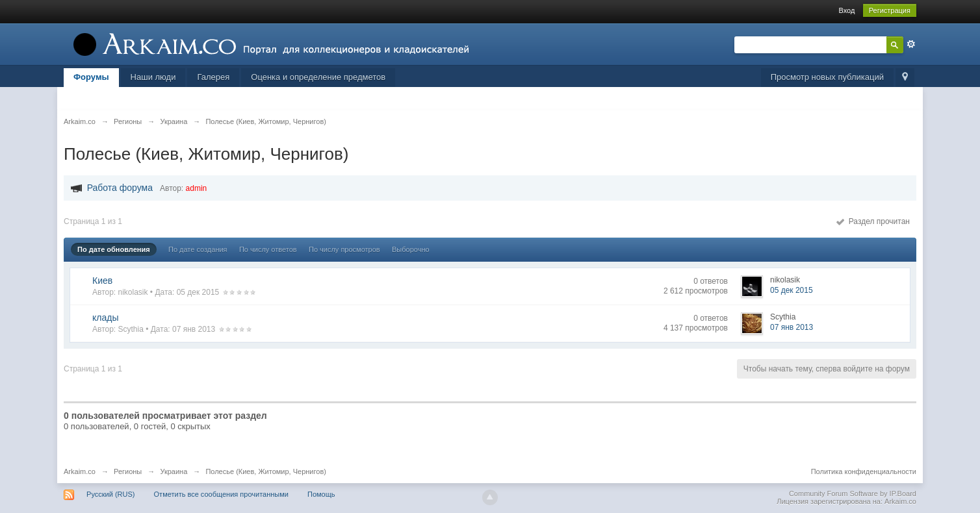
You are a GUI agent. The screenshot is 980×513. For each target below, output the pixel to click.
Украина (174, 471)
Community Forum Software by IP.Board (853, 494)
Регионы (128, 471)
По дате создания (198, 249)
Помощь (321, 494)
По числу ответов (268, 249)
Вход (847, 10)
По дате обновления (114, 249)
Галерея (213, 77)
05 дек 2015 (792, 290)
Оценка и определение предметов (318, 77)
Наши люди (153, 77)
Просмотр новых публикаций (827, 77)
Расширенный (911, 44)
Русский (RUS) (110, 494)
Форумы (91, 77)
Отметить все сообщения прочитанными (221, 494)
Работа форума (120, 188)
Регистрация (890, 10)
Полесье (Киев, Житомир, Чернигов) (265, 471)
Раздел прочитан (873, 221)
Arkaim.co (80, 471)
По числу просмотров (344, 249)
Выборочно (411, 249)
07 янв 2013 (792, 327)
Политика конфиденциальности (864, 471)
